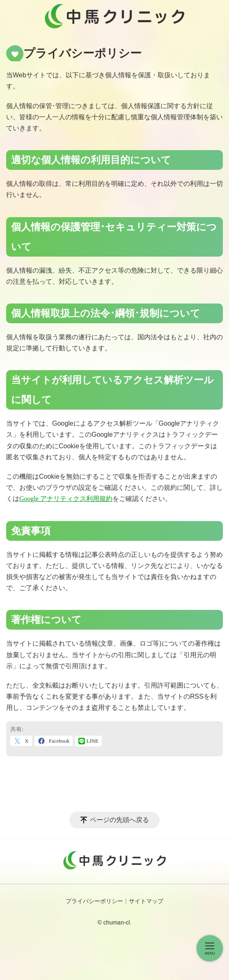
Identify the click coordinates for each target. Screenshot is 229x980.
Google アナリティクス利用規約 (66, 499)
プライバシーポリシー (94, 901)
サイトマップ (146, 901)
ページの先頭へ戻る (119, 820)
